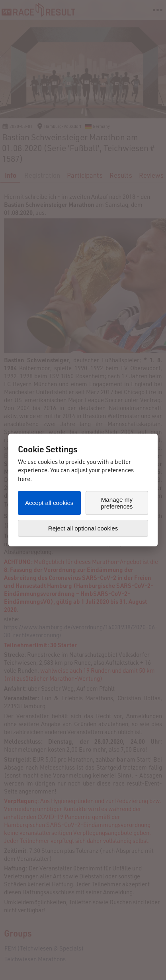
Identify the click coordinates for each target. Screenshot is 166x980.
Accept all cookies (49, 503)
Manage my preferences (117, 503)
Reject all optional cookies (83, 528)
